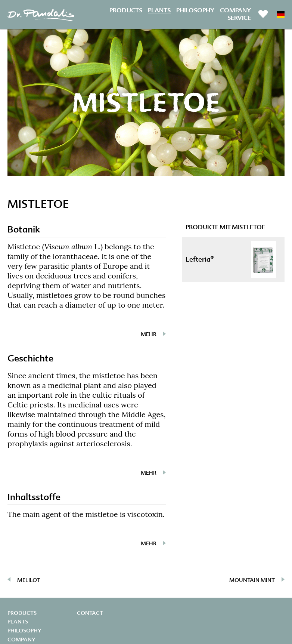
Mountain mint (252, 580)
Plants (159, 10)
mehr (149, 334)
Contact (90, 613)
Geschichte (30, 358)
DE (281, 15)
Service (239, 18)
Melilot (29, 580)
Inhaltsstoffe (34, 497)
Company (235, 10)
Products (126, 10)
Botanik (24, 229)
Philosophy (195, 10)
